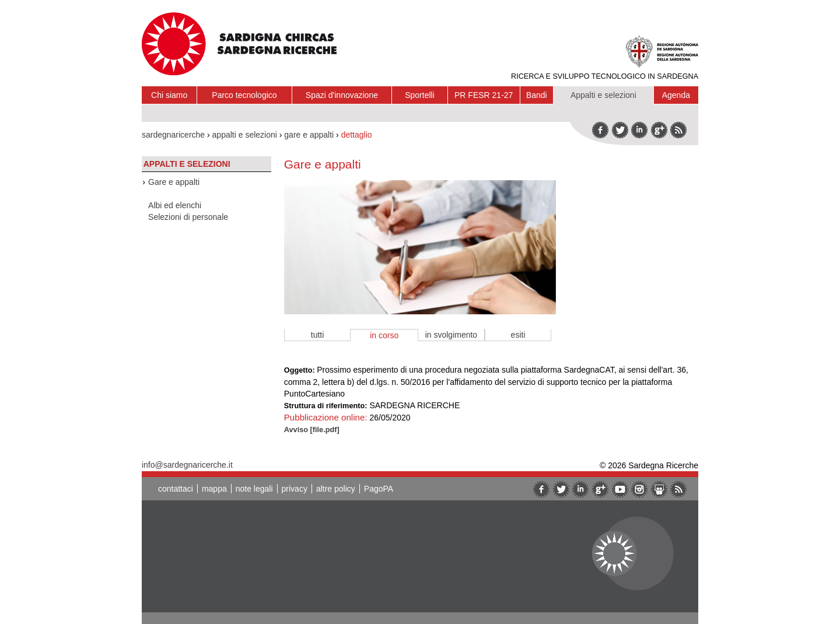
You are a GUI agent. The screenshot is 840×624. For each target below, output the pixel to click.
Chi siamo (169, 95)
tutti (318, 335)
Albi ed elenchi (175, 205)
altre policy (336, 489)
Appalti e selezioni (603, 95)
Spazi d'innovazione (342, 95)
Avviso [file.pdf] (312, 430)
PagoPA (379, 489)
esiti (518, 335)
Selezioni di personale (188, 217)
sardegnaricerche (173, 135)
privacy (295, 489)
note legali (254, 489)
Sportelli (420, 95)
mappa (214, 489)
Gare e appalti (174, 182)
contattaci (176, 489)
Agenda (676, 95)
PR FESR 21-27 (484, 95)
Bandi (537, 95)
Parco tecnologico (244, 95)
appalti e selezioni (245, 135)
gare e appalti (309, 135)
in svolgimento (452, 335)
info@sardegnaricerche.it (187, 465)
